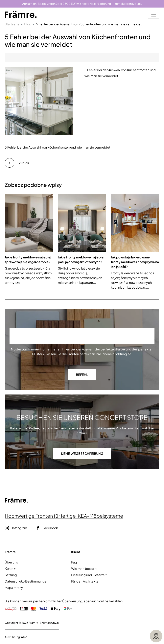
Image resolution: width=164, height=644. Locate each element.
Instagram (16, 528)
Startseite (12, 24)
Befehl (82, 375)
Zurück (17, 163)
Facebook (47, 528)
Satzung (11, 575)
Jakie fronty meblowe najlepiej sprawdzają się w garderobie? (28, 260)
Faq (74, 562)
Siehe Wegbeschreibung (82, 453)
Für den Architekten (86, 581)
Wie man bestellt (84, 569)
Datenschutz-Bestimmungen (27, 581)
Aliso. (25, 637)
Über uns (11, 562)
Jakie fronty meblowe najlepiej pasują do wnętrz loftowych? (81, 260)
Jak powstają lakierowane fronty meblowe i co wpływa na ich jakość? (135, 262)
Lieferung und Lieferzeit (89, 575)
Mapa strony (14, 588)
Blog (28, 24)
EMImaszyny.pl (50, 623)
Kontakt (11, 569)
